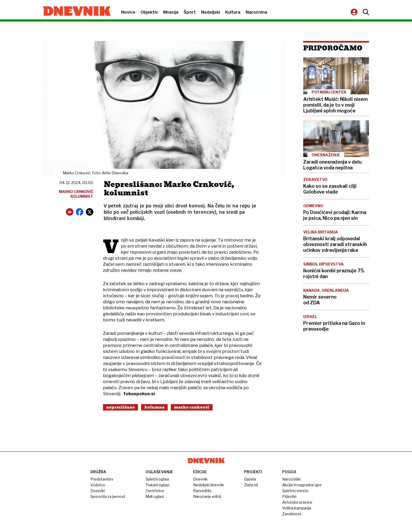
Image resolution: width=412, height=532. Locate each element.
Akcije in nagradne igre (302, 485)
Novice (128, 12)
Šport (190, 12)
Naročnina (256, 12)
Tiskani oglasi (157, 485)
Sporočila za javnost (108, 496)
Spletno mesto (295, 491)
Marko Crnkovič (192, 407)
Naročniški (291, 479)
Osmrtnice (155, 491)
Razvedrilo (202, 491)
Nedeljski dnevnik (208, 485)
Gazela (250, 479)
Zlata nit (251, 485)
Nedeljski (210, 12)
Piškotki (289, 496)
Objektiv (149, 12)
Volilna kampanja (297, 508)
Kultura (233, 12)
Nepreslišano (120, 407)
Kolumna (154, 407)
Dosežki (98, 491)
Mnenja (171, 12)
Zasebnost (292, 514)
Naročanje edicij (207, 496)
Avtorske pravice (297, 502)
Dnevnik (200, 479)
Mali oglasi (155, 496)
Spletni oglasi (157, 479)
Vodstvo (98, 485)
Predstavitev (102, 479)
